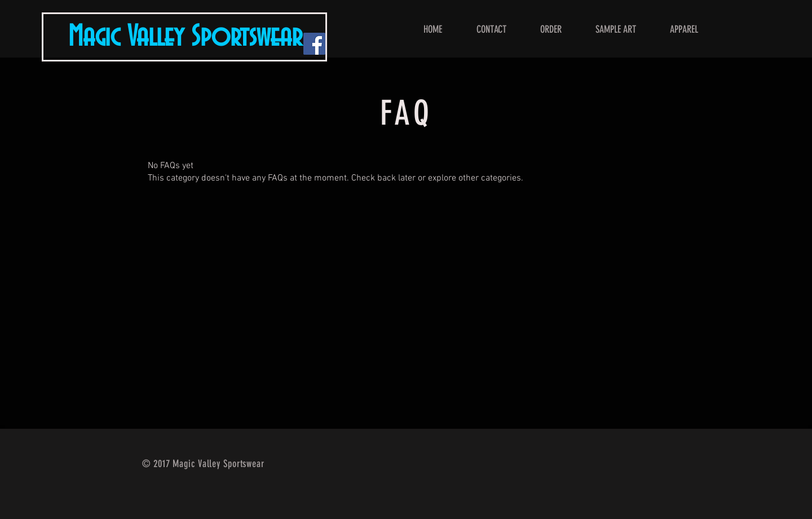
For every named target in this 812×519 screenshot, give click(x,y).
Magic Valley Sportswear (185, 37)
